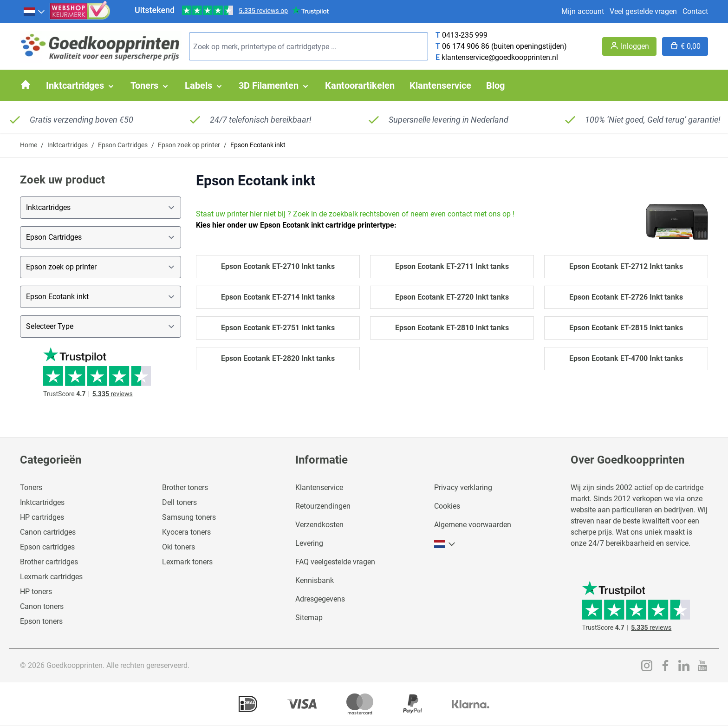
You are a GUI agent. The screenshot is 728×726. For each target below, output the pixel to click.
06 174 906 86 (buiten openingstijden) (504, 46)
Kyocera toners (186, 532)
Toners (31, 487)
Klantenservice (319, 487)
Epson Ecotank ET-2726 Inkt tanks (626, 297)
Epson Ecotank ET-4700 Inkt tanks (626, 358)
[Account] (629, 46)
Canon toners (42, 606)
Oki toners (179, 547)
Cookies (447, 506)
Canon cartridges (48, 532)
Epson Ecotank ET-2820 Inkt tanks (278, 358)
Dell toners (179, 502)
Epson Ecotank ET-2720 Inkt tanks (452, 297)
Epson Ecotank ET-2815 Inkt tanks (626, 328)
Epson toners (41, 621)
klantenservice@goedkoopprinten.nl (500, 57)
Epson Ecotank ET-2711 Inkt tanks (452, 266)
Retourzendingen (323, 506)
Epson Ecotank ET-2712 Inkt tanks (626, 266)
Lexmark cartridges (51, 577)
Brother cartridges (49, 562)
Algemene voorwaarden (473, 525)
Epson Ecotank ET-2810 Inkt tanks (452, 328)
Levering (309, 543)
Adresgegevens (320, 599)
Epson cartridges (47, 547)
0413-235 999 (465, 35)
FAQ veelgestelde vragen (335, 562)
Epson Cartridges (123, 145)
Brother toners (185, 487)
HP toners (36, 592)
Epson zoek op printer (189, 145)
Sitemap (309, 618)
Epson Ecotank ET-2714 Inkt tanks (278, 297)
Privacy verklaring (463, 487)
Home (29, 145)
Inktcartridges (68, 145)
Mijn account (583, 11)
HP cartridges (42, 517)
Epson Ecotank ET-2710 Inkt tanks (278, 266)
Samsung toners (189, 517)
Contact (695, 11)
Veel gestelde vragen (643, 11)
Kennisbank (315, 580)
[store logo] (101, 47)
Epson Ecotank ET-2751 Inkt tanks (278, 328)
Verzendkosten (319, 525)
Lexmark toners (187, 562)
